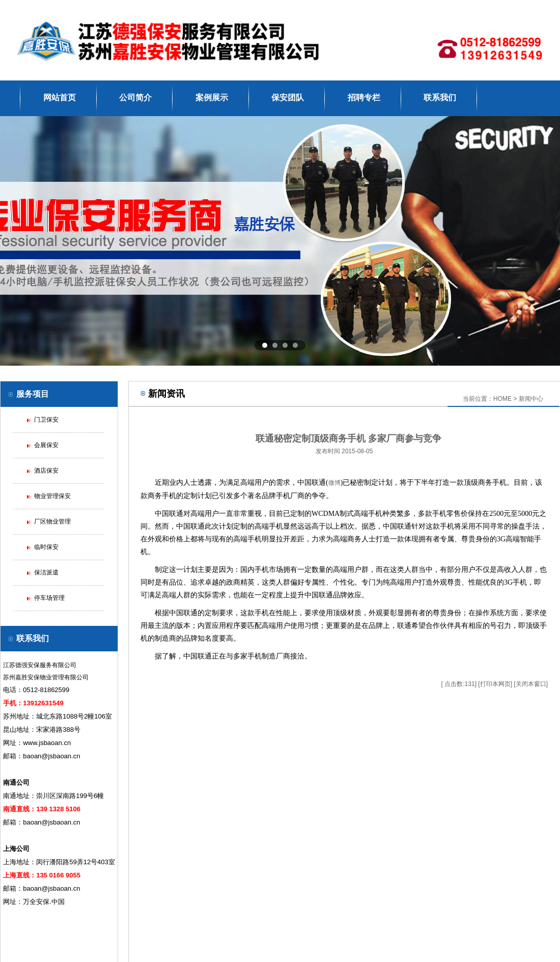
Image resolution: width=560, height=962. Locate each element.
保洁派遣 (46, 572)
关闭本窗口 (531, 684)
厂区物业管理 (52, 521)
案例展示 (212, 98)
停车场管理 (49, 598)
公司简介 (135, 98)
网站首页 (60, 98)
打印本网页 (495, 684)
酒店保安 (46, 471)
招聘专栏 (364, 98)
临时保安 (46, 547)
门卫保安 (46, 420)
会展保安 (46, 445)
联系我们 (440, 98)
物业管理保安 (52, 496)
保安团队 (288, 98)
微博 (334, 483)
